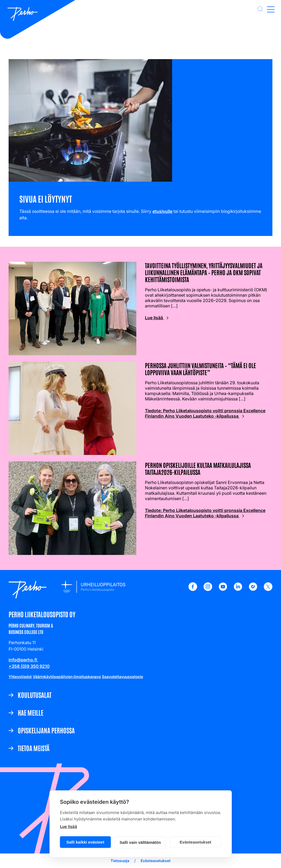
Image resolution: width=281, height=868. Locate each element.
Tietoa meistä (34, 748)
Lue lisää (69, 826)
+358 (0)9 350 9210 (29, 666)
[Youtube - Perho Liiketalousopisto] (223, 589)
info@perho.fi (23, 660)
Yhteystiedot (20, 677)
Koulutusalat (35, 695)
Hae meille (31, 712)
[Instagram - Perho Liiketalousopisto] (208, 589)
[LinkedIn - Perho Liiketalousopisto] (238, 589)
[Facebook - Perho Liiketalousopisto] (193, 589)
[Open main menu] (271, 9)
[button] (260, 9)
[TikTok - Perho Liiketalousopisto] (253, 589)
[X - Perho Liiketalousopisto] (268, 589)
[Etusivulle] (23, 15)
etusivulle (162, 211)
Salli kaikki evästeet (85, 842)
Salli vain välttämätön (140, 842)
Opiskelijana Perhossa (46, 730)
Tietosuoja (120, 861)
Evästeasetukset (195, 842)
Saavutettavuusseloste (122, 677)
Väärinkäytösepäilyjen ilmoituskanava (67, 677)
